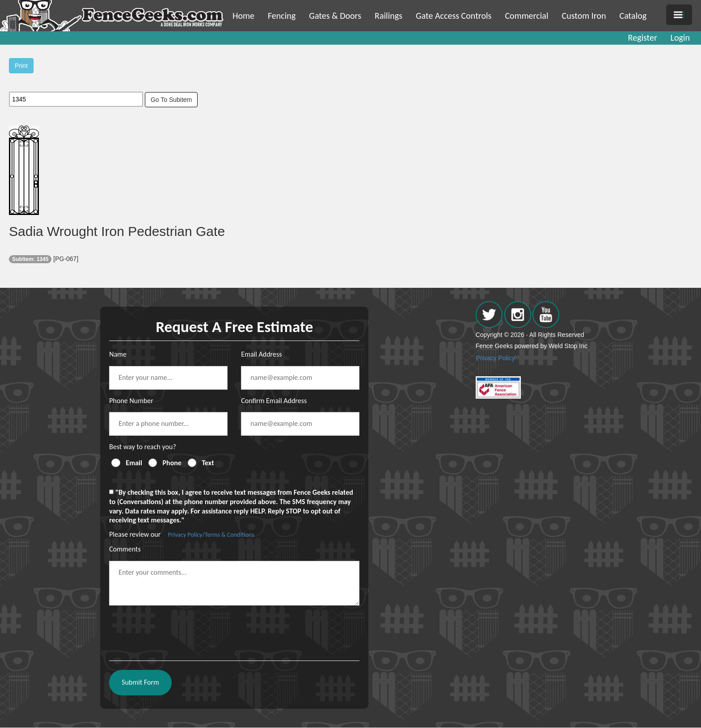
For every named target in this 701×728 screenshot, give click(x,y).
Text (208, 463)
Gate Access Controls (454, 16)
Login (680, 38)
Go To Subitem (171, 100)
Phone (172, 463)
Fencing (282, 16)
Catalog (633, 16)
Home (243, 16)
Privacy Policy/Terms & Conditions (211, 535)
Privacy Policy (496, 358)
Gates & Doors (335, 16)
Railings (389, 16)
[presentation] (177, 630)
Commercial (526, 16)
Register (643, 38)
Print (21, 66)
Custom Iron (584, 16)
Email (134, 463)
